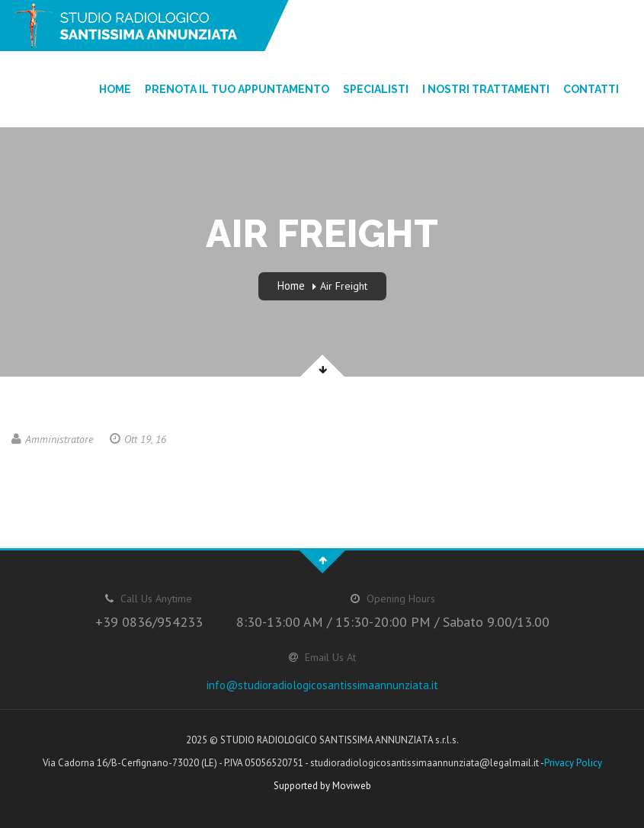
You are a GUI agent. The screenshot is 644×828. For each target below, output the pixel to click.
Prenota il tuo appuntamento (237, 89)
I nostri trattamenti (486, 89)
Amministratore (52, 439)
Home (115, 89)
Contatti (591, 89)
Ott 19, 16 (138, 439)
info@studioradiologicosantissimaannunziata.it (322, 685)
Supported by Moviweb (322, 786)
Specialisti (376, 89)
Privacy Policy (573, 763)
